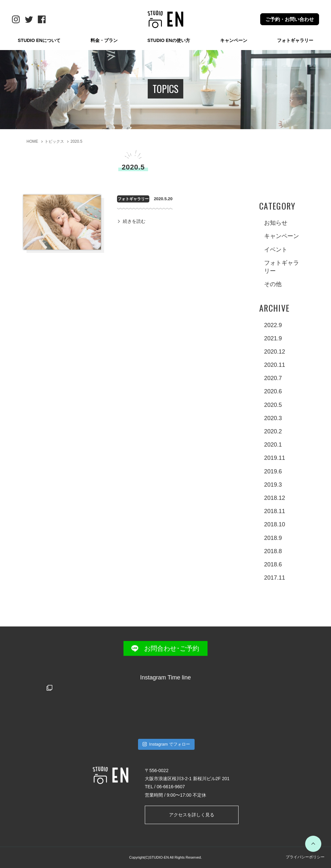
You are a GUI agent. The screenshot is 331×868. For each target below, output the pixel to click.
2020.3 (273, 418)
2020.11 (275, 365)
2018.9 (273, 538)
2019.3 (273, 485)
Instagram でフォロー (166, 744)
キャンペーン (234, 40)
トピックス (54, 141)
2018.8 (273, 551)
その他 (273, 284)
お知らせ (276, 223)
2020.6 (273, 391)
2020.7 (273, 378)
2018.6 (273, 564)
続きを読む (134, 221)
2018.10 (275, 524)
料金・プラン (104, 40)
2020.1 (273, 445)
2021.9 (273, 338)
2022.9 (273, 325)
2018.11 (275, 511)
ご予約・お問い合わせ (290, 19)
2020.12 (275, 352)
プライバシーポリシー (305, 857)
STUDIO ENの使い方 (169, 40)
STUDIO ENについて (39, 40)
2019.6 (273, 471)
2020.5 (76, 141)
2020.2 (273, 431)
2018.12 (275, 498)
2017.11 (275, 578)
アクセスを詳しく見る (192, 815)
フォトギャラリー (295, 40)
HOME (32, 141)
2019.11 (275, 458)
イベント (276, 250)
